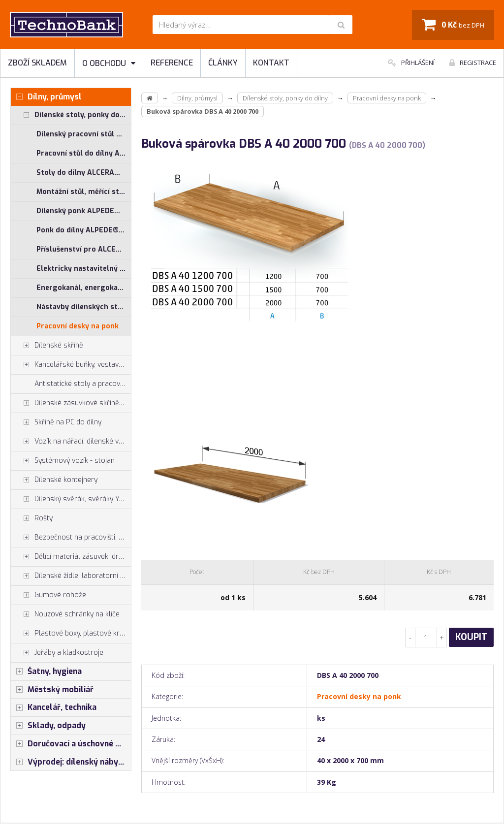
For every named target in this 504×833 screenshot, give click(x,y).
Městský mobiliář (52, 690)
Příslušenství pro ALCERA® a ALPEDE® (84, 249)
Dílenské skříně (47, 346)
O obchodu (109, 63)
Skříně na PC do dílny (56, 422)
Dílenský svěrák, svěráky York (70, 499)
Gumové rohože (48, 595)
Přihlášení (411, 63)
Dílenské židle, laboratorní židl (71, 576)
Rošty (32, 518)
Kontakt (271, 63)
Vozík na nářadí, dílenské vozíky (71, 442)
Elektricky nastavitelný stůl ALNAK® (84, 269)
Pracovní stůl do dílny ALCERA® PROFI (84, 153)
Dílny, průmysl (46, 97)
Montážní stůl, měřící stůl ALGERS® (84, 192)
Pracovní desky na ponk (78, 326)
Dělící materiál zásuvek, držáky (71, 557)
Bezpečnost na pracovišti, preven (71, 538)
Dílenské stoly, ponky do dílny (71, 115)
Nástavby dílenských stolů (82, 307)
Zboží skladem (37, 63)
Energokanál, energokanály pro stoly (84, 288)
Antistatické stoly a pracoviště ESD (83, 384)
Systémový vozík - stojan (63, 461)
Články (223, 63)
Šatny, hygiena (46, 672)
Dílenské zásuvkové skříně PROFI (71, 403)
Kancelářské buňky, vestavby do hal (71, 365)
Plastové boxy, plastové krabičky (71, 634)
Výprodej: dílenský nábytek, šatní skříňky (71, 762)
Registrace (473, 63)
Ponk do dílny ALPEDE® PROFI (84, 230)
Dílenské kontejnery (54, 480)
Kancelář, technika (54, 707)
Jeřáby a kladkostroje (57, 653)
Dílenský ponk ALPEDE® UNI (84, 211)
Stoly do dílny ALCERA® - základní (84, 173)
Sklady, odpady (48, 726)
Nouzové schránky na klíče (65, 614)
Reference (172, 63)
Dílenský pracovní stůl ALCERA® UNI (84, 134)
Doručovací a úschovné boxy (71, 744)
